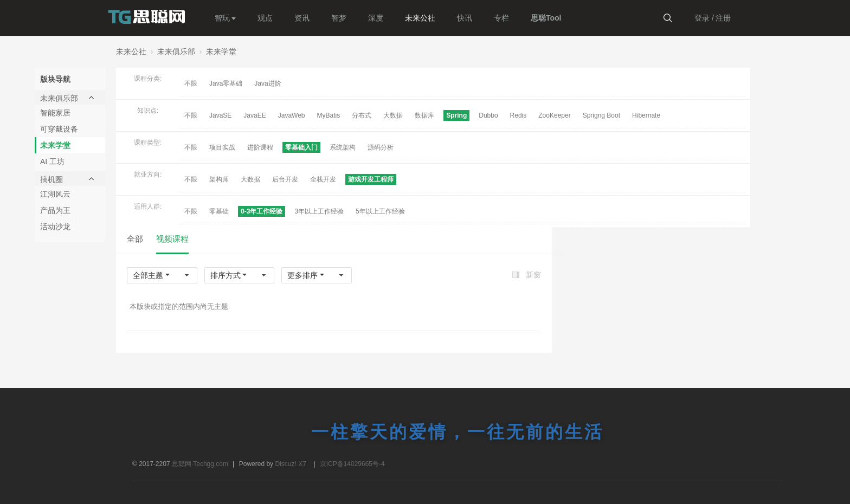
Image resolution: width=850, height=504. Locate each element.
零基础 (219, 211)
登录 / (704, 18)
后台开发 (285, 179)
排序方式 (226, 275)
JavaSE (220, 115)
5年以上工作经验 (380, 211)
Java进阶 (268, 83)
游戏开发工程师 (371, 179)
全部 (135, 239)
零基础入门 (301, 147)
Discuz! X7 (290, 464)
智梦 (339, 18)
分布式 (362, 115)
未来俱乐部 (176, 51)
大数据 (393, 115)
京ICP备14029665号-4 (352, 464)
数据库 (424, 115)
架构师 (219, 179)
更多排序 (302, 275)
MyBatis (329, 115)
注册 (723, 18)
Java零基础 (226, 83)
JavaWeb (292, 115)
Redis (519, 115)
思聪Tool (546, 18)
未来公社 (420, 18)
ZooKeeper (554, 115)
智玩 (222, 18)
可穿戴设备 (59, 129)
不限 (191, 83)
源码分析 (381, 147)
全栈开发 (323, 179)
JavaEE (255, 115)
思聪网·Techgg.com (201, 464)
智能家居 (55, 113)
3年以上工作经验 (319, 211)
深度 (376, 18)
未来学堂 (221, 51)
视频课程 (172, 239)
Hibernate (646, 115)
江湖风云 (55, 194)
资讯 (302, 18)
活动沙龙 (55, 227)
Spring (456, 115)
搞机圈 (51, 179)
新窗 (533, 275)
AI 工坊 (52, 161)
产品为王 (55, 210)
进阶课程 (260, 147)
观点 (265, 18)
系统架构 (343, 147)
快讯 (465, 18)
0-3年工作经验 (262, 211)
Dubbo (488, 115)
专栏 (501, 18)
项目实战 (222, 147)
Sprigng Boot (601, 115)
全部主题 (148, 275)
